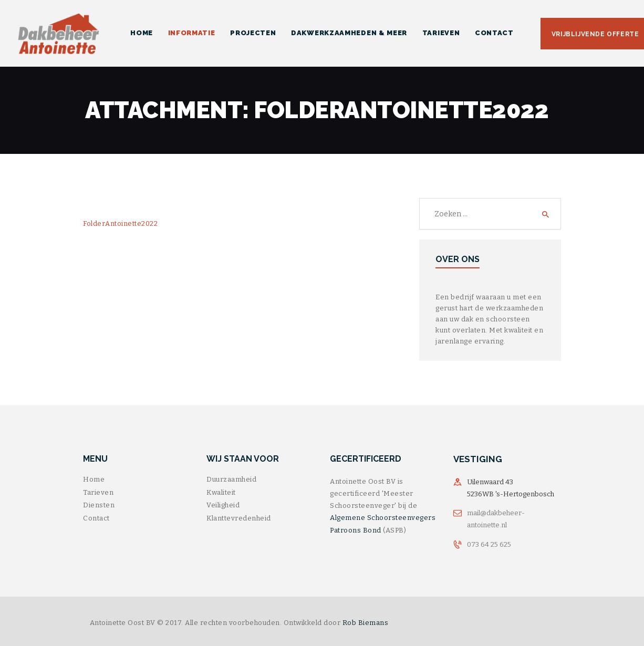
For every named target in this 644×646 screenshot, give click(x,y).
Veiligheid (223, 505)
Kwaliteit (221, 492)
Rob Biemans (366, 623)
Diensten (99, 505)
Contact (96, 518)
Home (94, 479)
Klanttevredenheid (239, 518)
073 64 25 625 (489, 544)
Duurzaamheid (231, 479)
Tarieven (98, 492)
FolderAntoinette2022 (120, 223)
